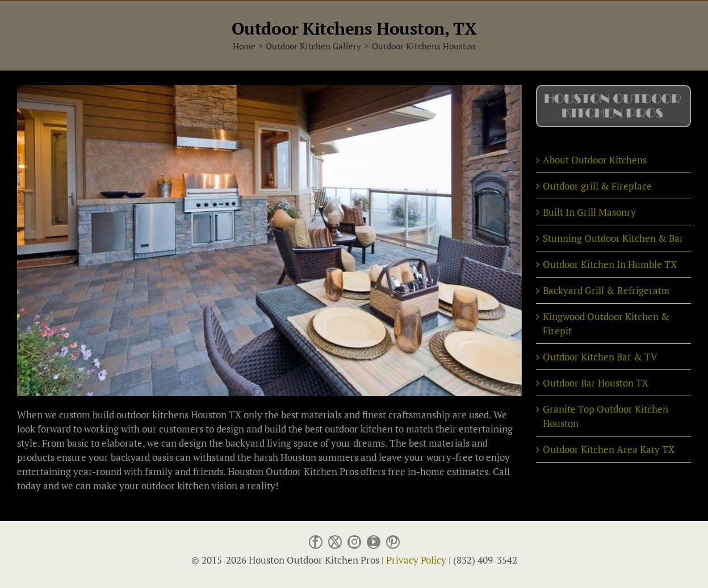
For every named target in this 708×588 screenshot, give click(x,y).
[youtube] (374, 544)
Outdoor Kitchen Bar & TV (600, 357)
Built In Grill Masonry (589, 212)
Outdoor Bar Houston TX (596, 383)
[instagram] (354, 544)
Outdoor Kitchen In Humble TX (610, 264)
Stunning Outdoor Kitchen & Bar (613, 238)
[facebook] (316, 544)
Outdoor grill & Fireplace (597, 186)
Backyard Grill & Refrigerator (607, 290)
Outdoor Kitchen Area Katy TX (609, 449)
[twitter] (335, 544)
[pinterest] (393, 544)
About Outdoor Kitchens (595, 160)
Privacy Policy (416, 560)
